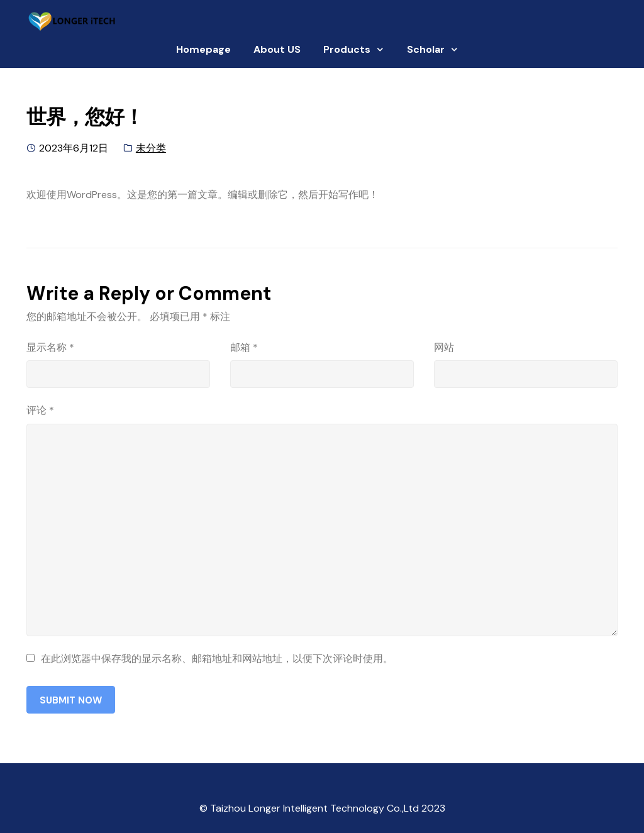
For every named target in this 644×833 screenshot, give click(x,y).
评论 (40, 410)
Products (347, 49)
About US (277, 49)
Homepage (203, 49)
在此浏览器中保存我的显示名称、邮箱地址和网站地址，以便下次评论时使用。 (217, 659)
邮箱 (244, 347)
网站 (444, 347)
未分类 (151, 148)
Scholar (426, 49)
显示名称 (50, 347)
